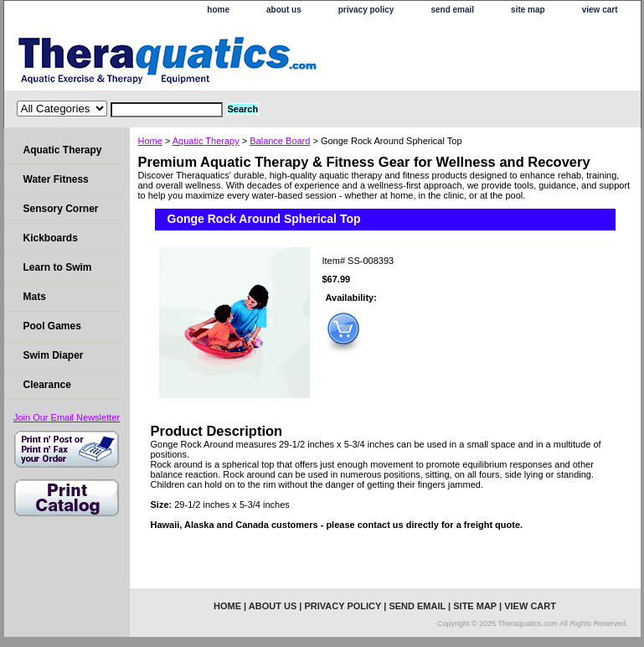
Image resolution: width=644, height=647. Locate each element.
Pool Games (52, 326)
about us (284, 10)
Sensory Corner (61, 209)
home (218, 10)
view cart (600, 10)
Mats (35, 297)
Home (150, 141)
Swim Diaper (54, 355)
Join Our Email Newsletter (67, 417)
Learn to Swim (58, 267)
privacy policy (366, 10)
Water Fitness (56, 179)
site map (528, 10)
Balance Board (280, 141)
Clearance (47, 385)
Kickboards (51, 238)
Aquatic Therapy (206, 141)
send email (452, 10)
